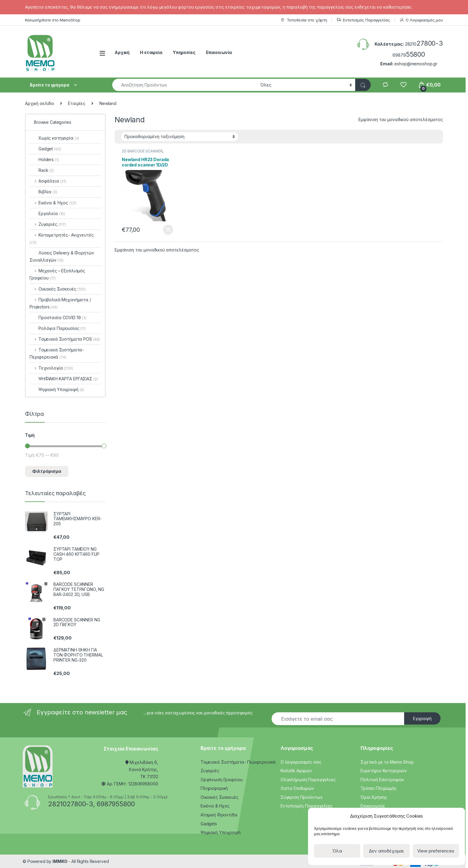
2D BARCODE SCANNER (142, 151)
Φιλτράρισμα (47, 471)
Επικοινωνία (219, 52)
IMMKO (60, 861)
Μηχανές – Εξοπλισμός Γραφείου (57, 274)
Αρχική (122, 52)
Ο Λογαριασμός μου (421, 20)
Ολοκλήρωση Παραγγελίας (308, 780)
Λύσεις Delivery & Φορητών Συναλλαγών (62, 256)
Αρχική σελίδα (40, 103)
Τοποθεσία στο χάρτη (304, 20)
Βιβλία (43, 192)
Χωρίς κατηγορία (54, 138)
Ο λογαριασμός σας (301, 762)
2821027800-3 (71, 804)
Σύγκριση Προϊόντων (301, 797)
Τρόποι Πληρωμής (379, 788)
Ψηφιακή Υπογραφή (57, 389)
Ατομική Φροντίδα (219, 815)
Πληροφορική (214, 788)
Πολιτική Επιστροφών (382, 780)
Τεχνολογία (51, 368)
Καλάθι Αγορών (296, 771)
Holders (44, 159)
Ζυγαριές (48, 224)
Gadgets (209, 824)
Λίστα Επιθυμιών (297, 788)
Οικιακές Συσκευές (58, 289)
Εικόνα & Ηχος (215, 806)
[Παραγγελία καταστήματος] (180, 137)
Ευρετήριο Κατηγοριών (384, 771)
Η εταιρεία (151, 52)
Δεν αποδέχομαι (386, 851)
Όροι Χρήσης (374, 797)
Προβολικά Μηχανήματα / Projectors (60, 303)
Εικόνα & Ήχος (53, 203)
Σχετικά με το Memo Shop (387, 762)
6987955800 (116, 804)
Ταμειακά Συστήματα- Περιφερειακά (57, 353)
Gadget (45, 149)
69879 (409, 55)
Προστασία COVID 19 (58, 318)
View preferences (436, 851)
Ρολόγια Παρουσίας (58, 328)
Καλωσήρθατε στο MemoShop (53, 20)
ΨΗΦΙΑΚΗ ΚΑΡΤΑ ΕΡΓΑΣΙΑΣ (64, 379)
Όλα (337, 851)
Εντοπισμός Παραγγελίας (363, 20)
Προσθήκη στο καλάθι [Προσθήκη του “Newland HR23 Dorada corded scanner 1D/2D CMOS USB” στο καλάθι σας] (168, 230)
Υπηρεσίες (184, 52)
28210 (424, 44)
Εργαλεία (47, 213)
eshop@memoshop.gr (416, 64)
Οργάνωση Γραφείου (222, 780)
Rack (42, 170)
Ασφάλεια (48, 181)
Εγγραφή (422, 718)
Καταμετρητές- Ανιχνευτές (61, 238)
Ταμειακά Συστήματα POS (65, 339)
